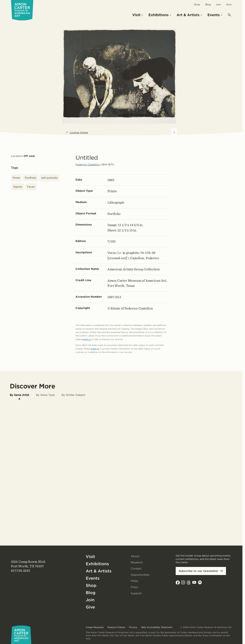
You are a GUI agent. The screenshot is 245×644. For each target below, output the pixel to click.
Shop (197, 4)
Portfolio (31, 178)
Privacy (133, 627)
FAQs (135, 581)
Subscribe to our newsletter (199, 571)
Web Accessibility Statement (157, 627)
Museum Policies (116, 627)
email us (87, 339)
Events (93, 578)
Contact (136, 569)
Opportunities (140, 575)
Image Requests (95, 627)
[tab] (19, 395)
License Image (77, 133)
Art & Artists (99, 571)
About (135, 556)
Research (137, 562)
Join (218, 4)
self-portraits (49, 178)
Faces (31, 187)
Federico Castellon (88, 165)
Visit (90, 557)
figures (18, 187)
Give (229, 4)
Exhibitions (97, 564)
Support (136, 593)
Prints (16, 178)
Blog (208, 4)
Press (134, 587)
